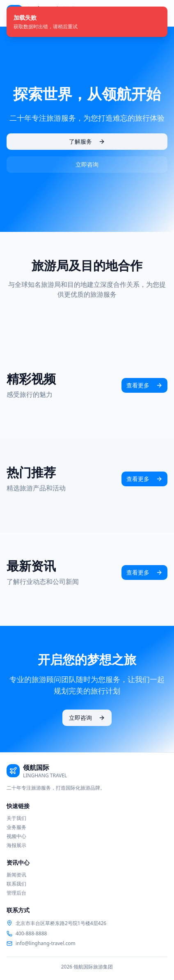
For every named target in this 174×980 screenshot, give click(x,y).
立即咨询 (87, 164)
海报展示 (16, 845)
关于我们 (16, 818)
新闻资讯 (16, 875)
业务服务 (16, 827)
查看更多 (144, 385)
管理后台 (16, 893)
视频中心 (16, 836)
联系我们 (16, 884)
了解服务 (87, 141)
